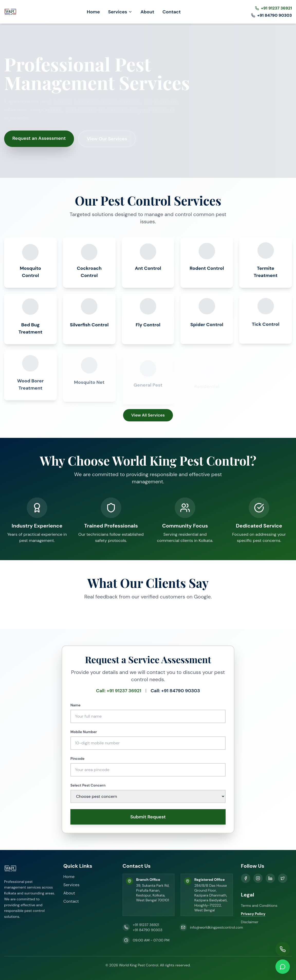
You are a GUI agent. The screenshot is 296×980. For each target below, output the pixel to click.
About (147, 12)
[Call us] (283, 949)
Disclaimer (250, 922)
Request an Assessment (39, 138)
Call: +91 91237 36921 (119, 690)
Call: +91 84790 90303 (175, 690)
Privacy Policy (253, 914)
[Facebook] (246, 878)
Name (75, 705)
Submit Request (148, 817)
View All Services (148, 415)
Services (120, 12)
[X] (283, 878)
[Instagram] (258, 878)
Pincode (77, 758)
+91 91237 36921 (146, 925)
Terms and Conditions (259, 905)
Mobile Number (84, 732)
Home (93, 12)
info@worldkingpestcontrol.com (216, 927)
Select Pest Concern (88, 785)
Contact (172, 12)
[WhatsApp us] (283, 967)
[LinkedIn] (270, 878)
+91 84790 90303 (148, 930)
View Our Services (107, 139)
